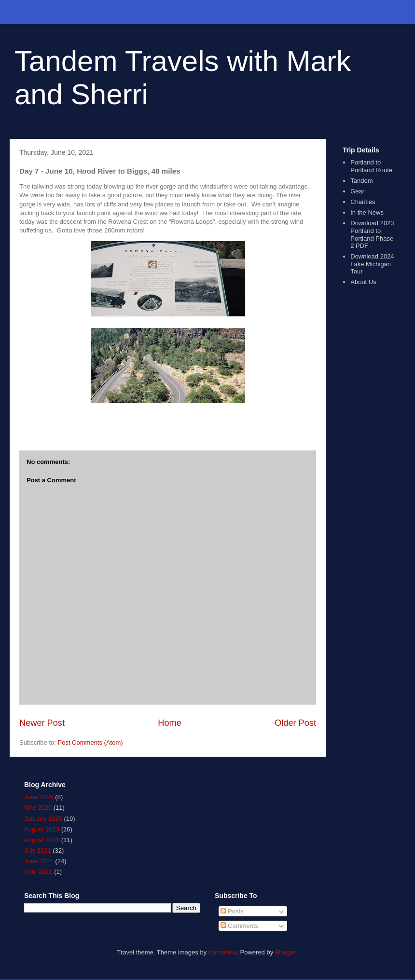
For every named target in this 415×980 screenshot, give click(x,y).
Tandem (361, 181)
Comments (239, 926)
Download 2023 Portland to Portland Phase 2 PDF (372, 234)
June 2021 (39, 861)
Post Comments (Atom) (90, 742)
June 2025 (39, 797)
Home (170, 723)
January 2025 (43, 819)
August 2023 (42, 829)
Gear (357, 191)
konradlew (223, 952)
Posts (232, 911)
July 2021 (38, 851)
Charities (363, 202)
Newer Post (42, 723)
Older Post (295, 723)
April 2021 (38, 872)
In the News (367, 212)
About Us (363, 282)
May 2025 (38, 808)
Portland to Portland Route (371, 166)
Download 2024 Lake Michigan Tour (372, 264)
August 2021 (42, 840)
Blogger (286, 952)
